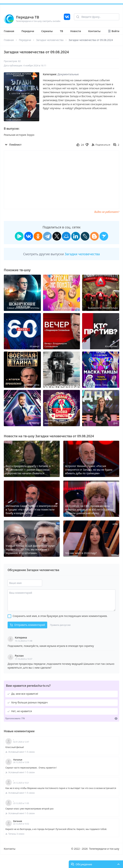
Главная (9, 31)
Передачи (28, 31)
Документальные (68, 74)
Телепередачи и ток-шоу (104, 849)
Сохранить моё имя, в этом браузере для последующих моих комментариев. (60, 616)
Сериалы (47, 31)
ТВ (61, 31)
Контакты (94, 31)
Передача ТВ (27, 17)
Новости (76, 31)
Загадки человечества (50, 40)
